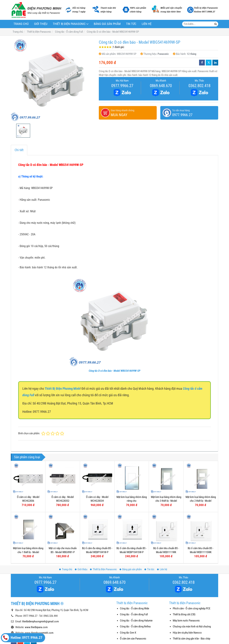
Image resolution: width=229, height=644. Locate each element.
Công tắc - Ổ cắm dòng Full (134, 614)
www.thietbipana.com (36, 627)
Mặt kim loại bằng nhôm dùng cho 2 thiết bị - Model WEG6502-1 (201, 501)
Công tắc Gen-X (128, 633)
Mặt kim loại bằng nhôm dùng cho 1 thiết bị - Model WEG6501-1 (28, 552)
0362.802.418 (199, 86)
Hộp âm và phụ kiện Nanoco (187, 633)
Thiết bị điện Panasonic (69, 24)
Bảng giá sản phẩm (107, 24)
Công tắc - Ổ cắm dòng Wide (135, 608)
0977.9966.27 (122, 86)
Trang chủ (21, 24)
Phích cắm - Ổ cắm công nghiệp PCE (191, 608)
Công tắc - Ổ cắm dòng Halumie (136, 621)
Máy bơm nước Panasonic (186, 621)
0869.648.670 (161, 86)
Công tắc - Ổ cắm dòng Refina (135, 627)
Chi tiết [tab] (19, 150)
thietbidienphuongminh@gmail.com (40, 621)
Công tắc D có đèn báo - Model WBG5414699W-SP (114, 371)
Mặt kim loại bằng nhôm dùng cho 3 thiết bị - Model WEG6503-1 (166, 501)
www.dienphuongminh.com (39, 633)
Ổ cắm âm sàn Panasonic (133, 639)
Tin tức (131, 24)
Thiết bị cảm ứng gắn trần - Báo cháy (191, 639)
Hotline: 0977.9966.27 (22, 638)
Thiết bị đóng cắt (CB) (184, 614)
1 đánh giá (118, 47)
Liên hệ (147, 24)
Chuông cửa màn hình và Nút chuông (192, 627)
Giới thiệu (41, 24)
